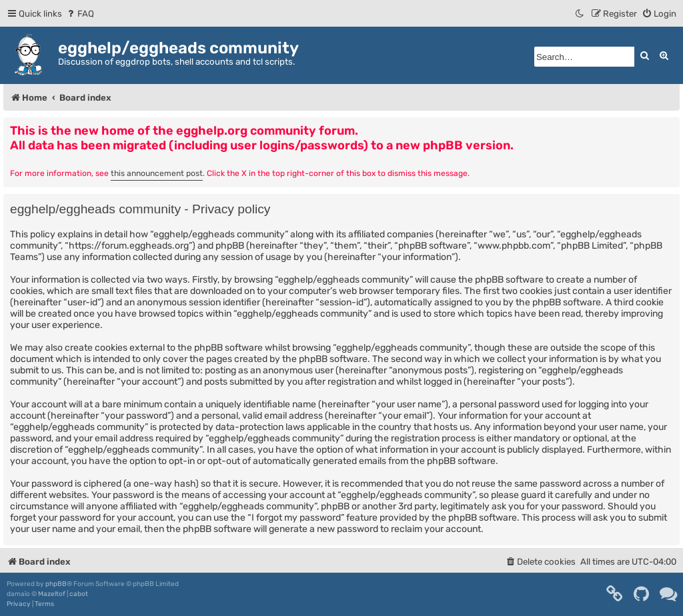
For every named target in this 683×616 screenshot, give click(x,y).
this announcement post (157, 173)
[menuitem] (80, 14)
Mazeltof (52, 594)
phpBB (56, 584)
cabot (79, 594)
